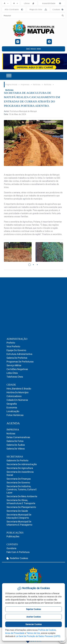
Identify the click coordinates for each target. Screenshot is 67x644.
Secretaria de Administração (22, 464)
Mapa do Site (38, 9)
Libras (29, 3)
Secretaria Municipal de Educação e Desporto (19, 516)
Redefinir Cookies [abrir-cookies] (17, 558)
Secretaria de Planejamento (21, 507)
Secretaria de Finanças (19, 479)
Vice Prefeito (13, 346)
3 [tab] (37, 265)
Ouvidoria (11, 548)
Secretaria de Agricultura (20, 468)
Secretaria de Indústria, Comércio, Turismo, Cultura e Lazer (22, 489)
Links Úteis (12, 373)
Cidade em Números (17, 400)
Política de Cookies (47, 630)
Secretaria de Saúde (17, 511)
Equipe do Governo (16, 350)
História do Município (18, 392)
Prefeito (11, 343)
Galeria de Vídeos (16, 449)
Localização (13, 411)
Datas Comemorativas (18, 437)
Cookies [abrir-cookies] (59, 10)
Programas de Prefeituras (20, 362)
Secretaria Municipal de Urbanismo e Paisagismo (19, 523)
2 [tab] (34, 265)
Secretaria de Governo (18, 483)
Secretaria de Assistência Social (20, 473)
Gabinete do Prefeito (17, 460)
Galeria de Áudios (16, 445)
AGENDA (13, 423)
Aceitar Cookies (34, 617)
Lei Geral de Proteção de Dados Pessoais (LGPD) (38, 636)
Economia (12, 408)
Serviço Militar (14, 365)
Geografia (12, 404)
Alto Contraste (14, 9)
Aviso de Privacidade (15, 633)
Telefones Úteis (15, 377)
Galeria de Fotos (15, 441)
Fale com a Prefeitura (18, 552)
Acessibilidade (52, 3)
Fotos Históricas (15, 415)
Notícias (37, 85)
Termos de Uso (33, 633)
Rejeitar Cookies (33, 609)
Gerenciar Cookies (34, 624)
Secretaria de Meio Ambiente (22, 496)
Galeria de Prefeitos (17, 358)
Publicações (13, 536)
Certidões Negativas (17, 369)
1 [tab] (30, 265)
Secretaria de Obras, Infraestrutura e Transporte (21, 502)
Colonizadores (14, 396)
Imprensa (25, 85)
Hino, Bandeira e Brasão (19, 389)
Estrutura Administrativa (19, 354)
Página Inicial (11, 85)
